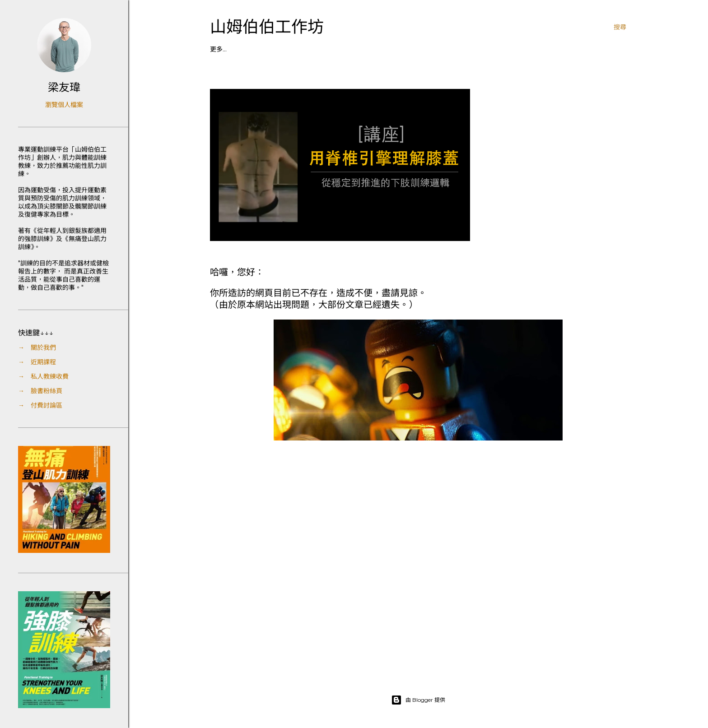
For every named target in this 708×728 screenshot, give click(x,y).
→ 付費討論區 (40, 405)
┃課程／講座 (229, 49)
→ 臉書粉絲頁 (40, 391)
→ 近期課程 (37, 362)
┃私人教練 (269, 49)
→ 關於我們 (37, 348)
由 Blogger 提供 (418, 700)
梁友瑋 (64, 87)
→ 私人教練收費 (43, 376)
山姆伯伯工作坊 (267, 27)
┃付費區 (332, 49)
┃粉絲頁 (302, 49)
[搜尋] (620, 27)
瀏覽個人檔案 (64, 105)
